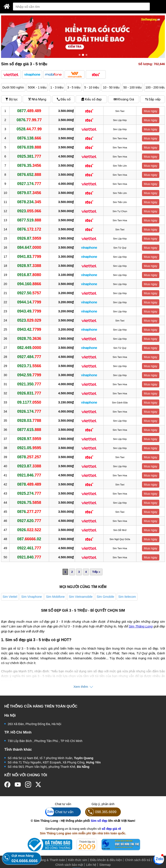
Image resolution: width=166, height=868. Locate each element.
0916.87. (29, 275)
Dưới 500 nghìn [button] (13, 87)
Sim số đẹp (99, 821)
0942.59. (29, 375)
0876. (29, 120)
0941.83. (29, 257)
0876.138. (29, 138)
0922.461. (29, 548)
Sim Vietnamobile (81, 597)
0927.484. (29, 357)
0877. (29, 111)
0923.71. (29, 366)
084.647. (29, 247)
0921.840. (29, 557)
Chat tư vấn (59, 812)
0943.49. (29, 311)
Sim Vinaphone (32, 597)
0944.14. (29, 302)
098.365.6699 (101, 812)
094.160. (29, 284)
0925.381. (29, 156)
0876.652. (29, 175)
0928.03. (29, 421)
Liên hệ (91, 865)
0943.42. (29, 329)
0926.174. (29, 411)
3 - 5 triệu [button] (74, 87)
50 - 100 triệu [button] (132, 87)
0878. (29, 457)
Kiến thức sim (78, 860)
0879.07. (29, 193)
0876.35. (29, 165)
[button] (11, 75)
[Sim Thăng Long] (7, 6)
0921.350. (29, 384)
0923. (29, 211)
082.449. (29, 348)
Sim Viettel (10, 597)
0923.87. (29, 466)
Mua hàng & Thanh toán (49, 860)
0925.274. (29, 493)
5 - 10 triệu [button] (92, 87)
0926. (29, 530)
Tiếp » (96, 572)
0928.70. (29, 339)
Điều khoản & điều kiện (106, 860)
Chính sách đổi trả (138, 860)
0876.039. (29, 147)
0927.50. (29, 293)
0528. (29, 129)
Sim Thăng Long (141, 626)
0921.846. (29, 475)
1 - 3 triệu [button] (57, 87)
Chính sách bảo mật (69, 865)
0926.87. (29, 238)
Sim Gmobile (105, 597)
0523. (29, 320)
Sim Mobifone (55, 597)
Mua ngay (151, 111)
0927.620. (29, 521)
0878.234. (29, 202)
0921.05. (29, 448)
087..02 (29, 539)
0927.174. (29, 184)
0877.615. (29, 430)
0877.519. (29, 220)
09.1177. (29, 402)
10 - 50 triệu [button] (111, 87)
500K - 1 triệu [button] (37, 87)
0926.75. (29, 503)
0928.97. (29, 266)
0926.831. (29, 393)
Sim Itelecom (127, 597)
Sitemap (105, 865)
